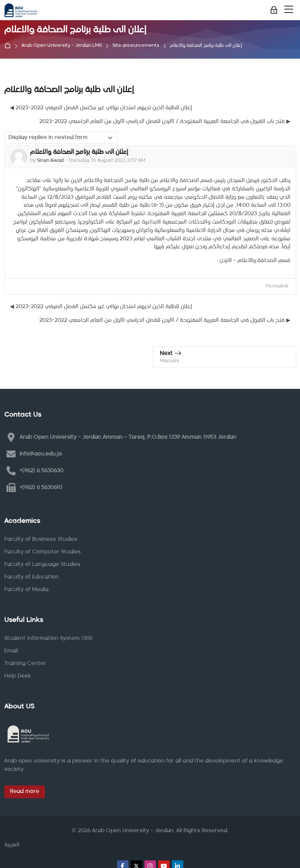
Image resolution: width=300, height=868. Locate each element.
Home (9, 46)
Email (11, 651)
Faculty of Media (26, 590)
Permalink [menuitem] (277, 286)
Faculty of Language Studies (42, 564)
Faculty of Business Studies (41, 539)
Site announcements (136, 46)
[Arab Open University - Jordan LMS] (21, 10)
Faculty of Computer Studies (43, 552)
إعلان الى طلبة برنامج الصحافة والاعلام (206, 46)
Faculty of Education (31, 577)
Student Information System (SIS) (48, 638)
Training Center (25, 663)
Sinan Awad (50, 161)
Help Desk (18, 676)
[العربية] (12, 845)
